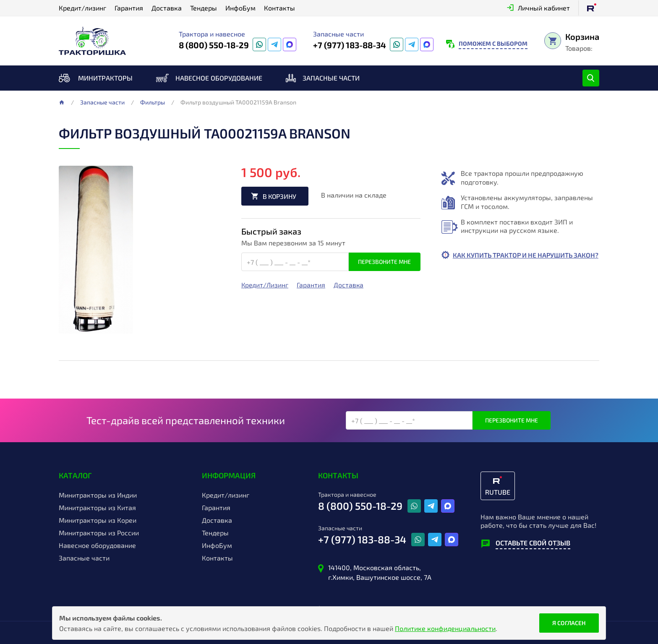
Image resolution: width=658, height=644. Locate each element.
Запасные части (331, 78)
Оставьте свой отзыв (533, 543)
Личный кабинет (544, 8)
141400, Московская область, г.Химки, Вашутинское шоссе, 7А (380, 572)
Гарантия (129, 8)
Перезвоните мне (384, 262)
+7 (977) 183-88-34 (350, 45)
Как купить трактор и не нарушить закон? (515, 259)
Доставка (167, 8)
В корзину (281, 196)
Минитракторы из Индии (98, 495)
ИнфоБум (240, 8)
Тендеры (204, 8)
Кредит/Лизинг (265, 285)
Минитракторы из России (99, 533)
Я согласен (569, 623)
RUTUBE (498, 492)
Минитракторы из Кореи (98, 520)
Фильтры (153, 102)
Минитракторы (105, 78)
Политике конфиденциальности (445, 628)
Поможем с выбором (493, 43)
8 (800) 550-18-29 (214, 45)
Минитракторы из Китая (97, 508)
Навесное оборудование (219, 78)
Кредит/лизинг (82, 8)
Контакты (279, 8)
